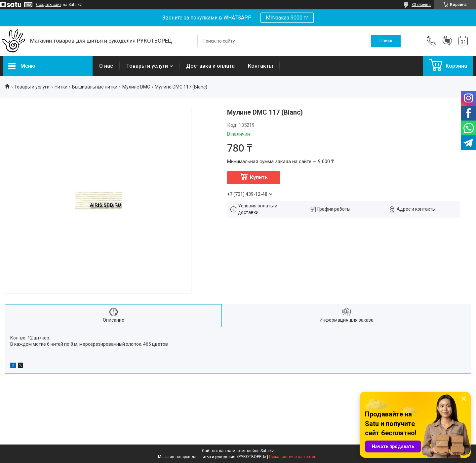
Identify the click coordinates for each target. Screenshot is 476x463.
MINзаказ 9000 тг (287, 18)
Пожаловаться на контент (294, 457)
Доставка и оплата (210, 66)
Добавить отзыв (447, 41)
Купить (259, 178)
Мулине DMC (136, 87)
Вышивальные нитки (95, 87)
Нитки (61, 87)
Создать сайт (49, 5)
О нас (106, 66)
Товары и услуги (147, 66)
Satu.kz (267, 451)
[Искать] (386, 41)
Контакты (260, 66)
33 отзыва (421, 5)
